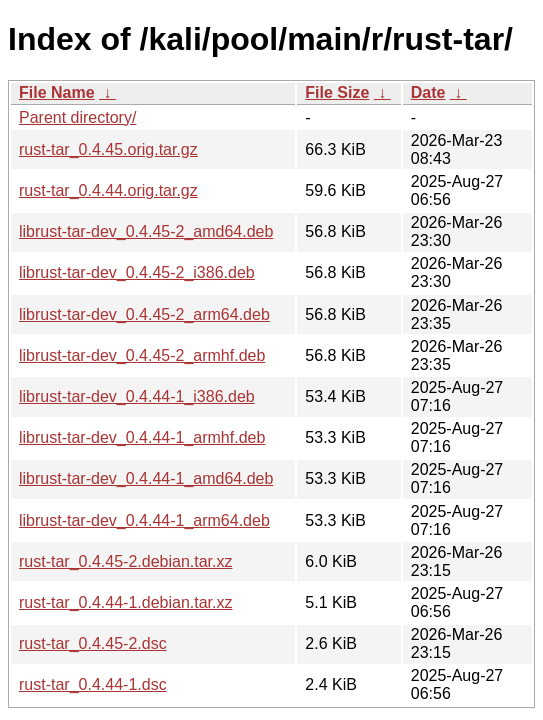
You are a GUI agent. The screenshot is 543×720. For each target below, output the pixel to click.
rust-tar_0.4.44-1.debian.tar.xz (125, 602)
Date (428, 92)
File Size (337, 92)
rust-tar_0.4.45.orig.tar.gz (108, 149)
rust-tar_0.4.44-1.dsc (93, 684)
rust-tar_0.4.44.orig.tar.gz (108, 190)
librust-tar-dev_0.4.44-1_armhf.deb (142, 437)
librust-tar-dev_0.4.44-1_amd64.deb (146, 478)
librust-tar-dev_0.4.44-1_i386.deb (137, 396)
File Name (57, 92)
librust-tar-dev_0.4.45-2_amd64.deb (146, 231)
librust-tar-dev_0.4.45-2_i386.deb (137, 272)
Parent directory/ (77, 117)
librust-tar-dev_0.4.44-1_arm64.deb (144, 520)
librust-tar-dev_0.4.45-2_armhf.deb (142, 355)
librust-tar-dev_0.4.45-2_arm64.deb (144, 314)
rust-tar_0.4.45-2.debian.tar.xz (125, 561)
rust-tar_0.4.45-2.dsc (93, 643)
